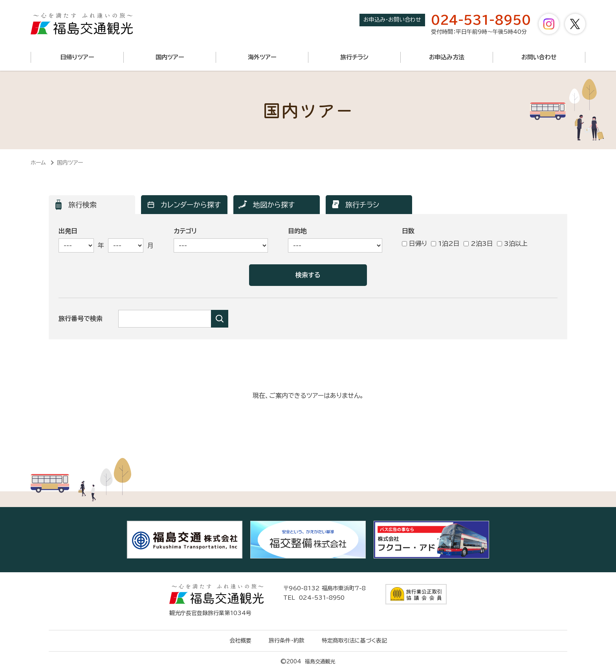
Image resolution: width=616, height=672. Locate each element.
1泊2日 (445, 244)
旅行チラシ (354, 57)
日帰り (414, 244)
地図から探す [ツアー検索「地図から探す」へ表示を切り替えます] (274, 205)
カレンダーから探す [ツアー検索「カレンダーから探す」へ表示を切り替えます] (191, 205)
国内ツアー (170, 57)
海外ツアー (262, 57)
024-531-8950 (481, 20)
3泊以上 (512, 244)
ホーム (38, 163)
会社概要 (240, 641)
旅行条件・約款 (287, 641)
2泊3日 (478, 244)
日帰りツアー (77, 57)
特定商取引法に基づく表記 (354, 641)
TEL (314, 598)
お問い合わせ (539, 57)
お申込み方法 (447, 57)
